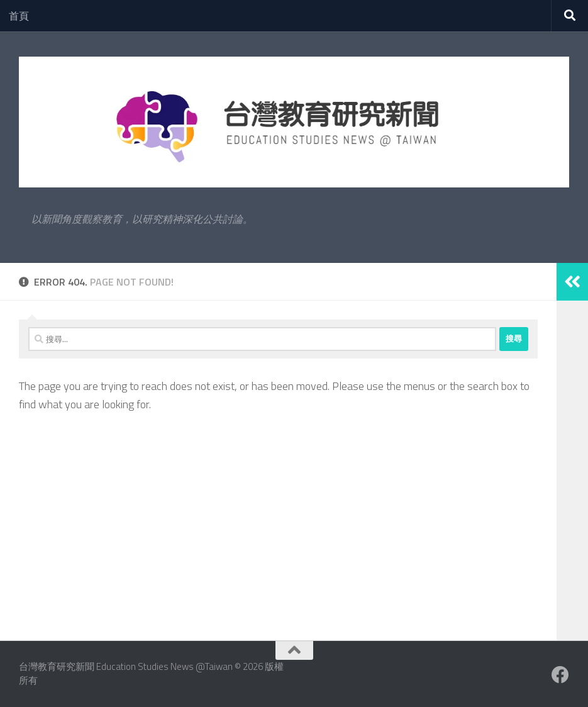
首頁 (19, 16)
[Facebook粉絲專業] (560, 675)
